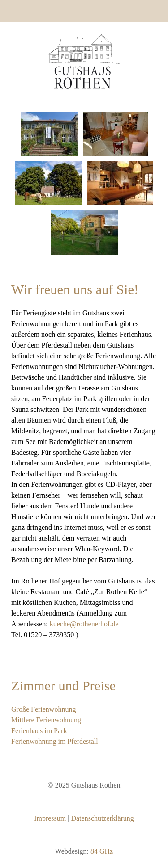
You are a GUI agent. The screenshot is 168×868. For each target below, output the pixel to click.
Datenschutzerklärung (102, 818)
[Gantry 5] (84, 61)
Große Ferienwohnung (43, 709)
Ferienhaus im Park (39, 731)
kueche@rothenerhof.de (84, 624)
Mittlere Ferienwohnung (46, 720)
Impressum (50, 818)
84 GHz (102, 851)
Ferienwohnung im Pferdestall (55, 741)
